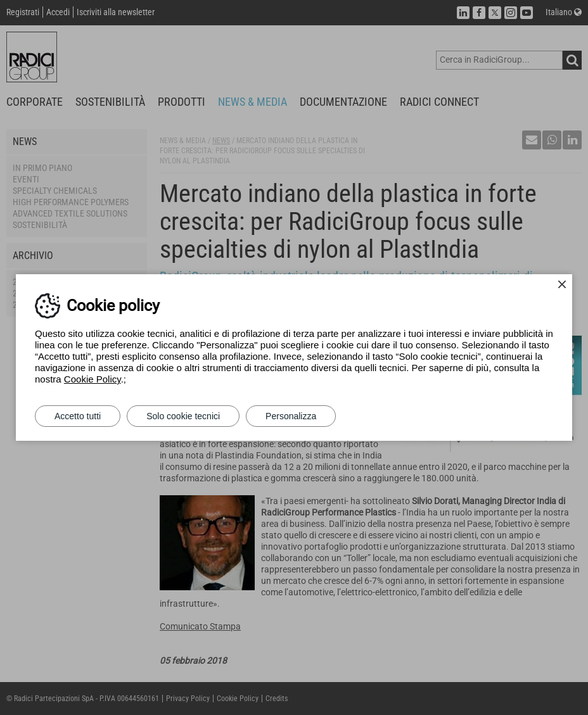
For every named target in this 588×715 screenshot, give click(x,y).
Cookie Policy (93, 379)
